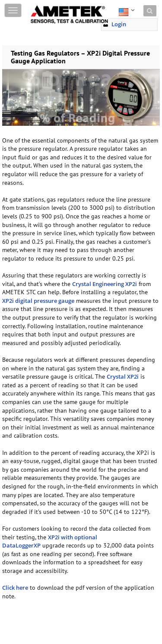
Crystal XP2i (123, 376)
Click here (15, 588)
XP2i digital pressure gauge (38, 301)
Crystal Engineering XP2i (105, 284)
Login (119, 24)
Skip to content (50, 5)
